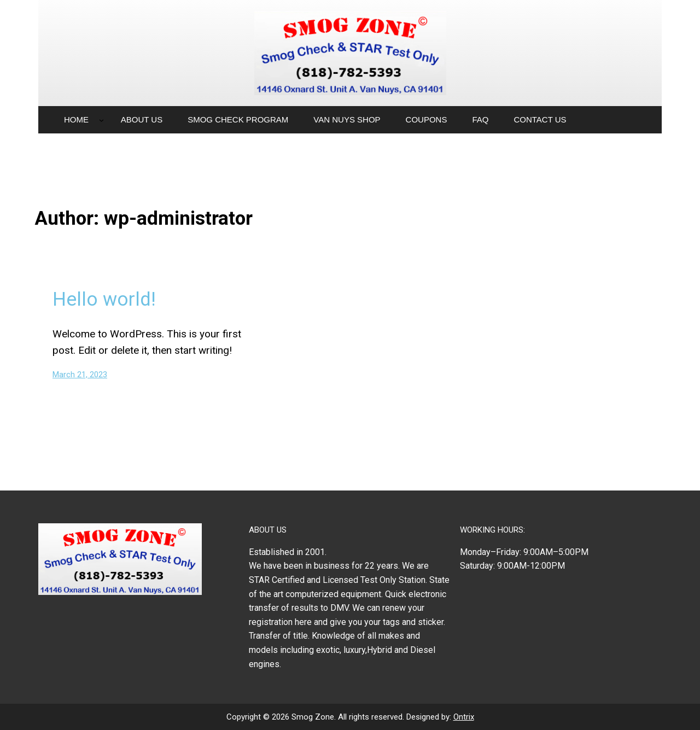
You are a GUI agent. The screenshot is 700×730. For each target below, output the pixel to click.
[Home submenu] (101, 120)
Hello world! (104, 299)
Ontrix (464, 717)
